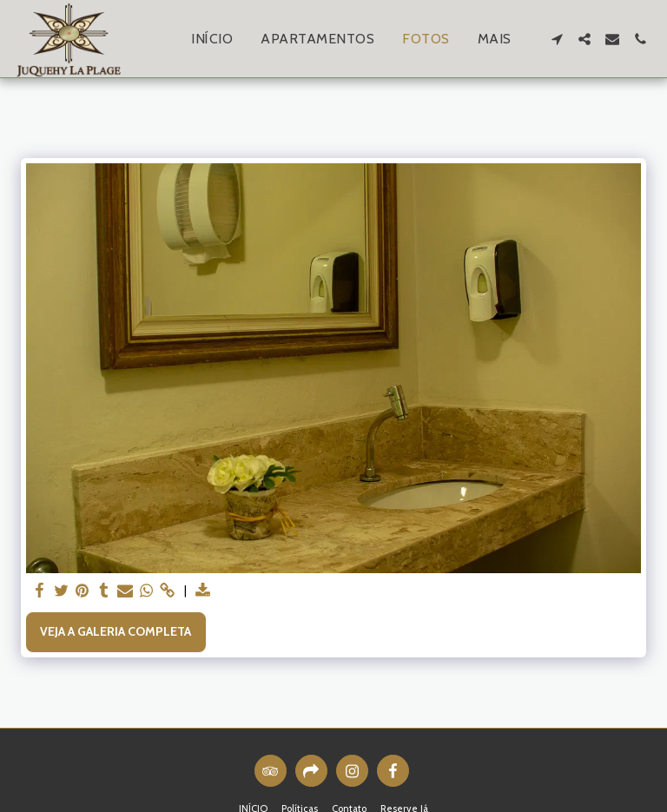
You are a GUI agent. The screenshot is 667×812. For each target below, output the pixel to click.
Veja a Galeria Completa (116, 631)
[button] (557, 39)
